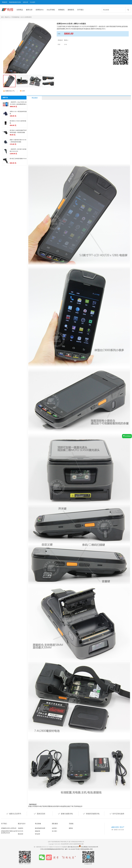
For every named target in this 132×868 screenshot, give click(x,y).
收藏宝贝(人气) (10, 91)
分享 (23, 91)
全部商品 (20, 10)
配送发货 (21, 834)
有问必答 (38, 834)
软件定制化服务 (117, 814)
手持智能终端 (15, 17)
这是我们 (54, 828)
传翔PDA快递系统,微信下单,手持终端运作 (69, 806)
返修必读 (38, 831)
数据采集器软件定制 (15, 2)
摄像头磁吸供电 (65, 814)
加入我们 (54, 831)
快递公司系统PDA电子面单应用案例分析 (42, 806)
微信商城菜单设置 (40, 828)
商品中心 (8, 17)
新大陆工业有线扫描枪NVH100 (18, 159)
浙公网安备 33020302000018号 (90, 847)
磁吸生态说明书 (14, 814)
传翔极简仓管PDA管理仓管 (9, 828)
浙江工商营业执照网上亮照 (85, 849)
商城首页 (5, 2)
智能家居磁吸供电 (91, 814)
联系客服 (127, 436)
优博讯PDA (40, 10)
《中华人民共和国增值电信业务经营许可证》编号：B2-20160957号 (58, 849)
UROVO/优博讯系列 (26, 17)
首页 (2, 17)
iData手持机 (51, 10)
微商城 (71, 828)
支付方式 (21, 831)
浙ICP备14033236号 (73, 847)
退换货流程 (39, 814)
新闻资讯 (71, 10)
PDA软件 (33, 2)
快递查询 (21, 828)
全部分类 (25, 2)
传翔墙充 (61, 10)
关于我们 (80, 10)
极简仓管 (29, 10)
